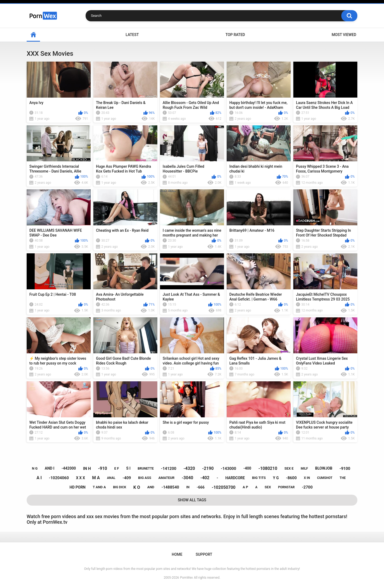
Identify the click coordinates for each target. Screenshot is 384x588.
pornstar (286, 487)
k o (137, 487)
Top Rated (235, 35)
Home (33, 35)
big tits (259, 478)
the (343, 478)
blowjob (324, 468)
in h (87, 469)
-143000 (229, 469)
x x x (81, 478)
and (151, 487)
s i (128, 468)
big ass (145, 478)
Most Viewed (344, 35)
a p (245, 487)
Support (204, 554)
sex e (289, 468)
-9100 (345, 469)
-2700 (307, 487)
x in (307, 478)
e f (117, 468)
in (188, 487)
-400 (247, 468)
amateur (166, 478)
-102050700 (224, 487)
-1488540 (170, 487)
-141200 (169, 469)
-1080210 (268, 468)
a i (39, 478)
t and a (99, 487)
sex (268, 487)
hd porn (78, 487)
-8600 (291, 478)
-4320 (189, 468)
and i (50, 468)
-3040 (187, 478)
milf (304, 469)
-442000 (69, 468)
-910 (103, 468)
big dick (120, 487)
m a (96, 478)
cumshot (325, 478)
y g (276, 478)
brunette (146, 469)
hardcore (235, 478)
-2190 (208, 468)
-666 (201, 487)
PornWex (186, 578)
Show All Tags (192, 500)
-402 (205, 478)
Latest (132, 35)
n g (35, 468)
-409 (127, 478)
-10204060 (59, 478)
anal (111, 478)
